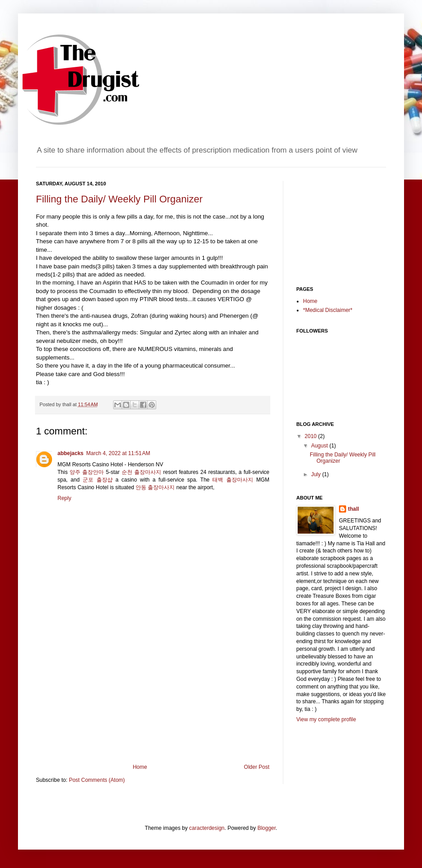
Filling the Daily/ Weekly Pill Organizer (119, 199)
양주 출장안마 (87, 472)
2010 (312, 436)
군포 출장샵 (98, 480)
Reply (64, 498)
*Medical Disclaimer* (328, 310)
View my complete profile (326, 719)
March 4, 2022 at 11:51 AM (118, 453)
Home (140, 767)
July (317, 474)
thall (354, 509)
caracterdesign (207, 828)
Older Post (257, 767)
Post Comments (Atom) (97, 780)
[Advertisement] (153, 697)
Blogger (266, 828)
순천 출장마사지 (141, 472)
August (320, 446)
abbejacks (70, 453)
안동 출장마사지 (155, 487)
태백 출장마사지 (233, 480)
